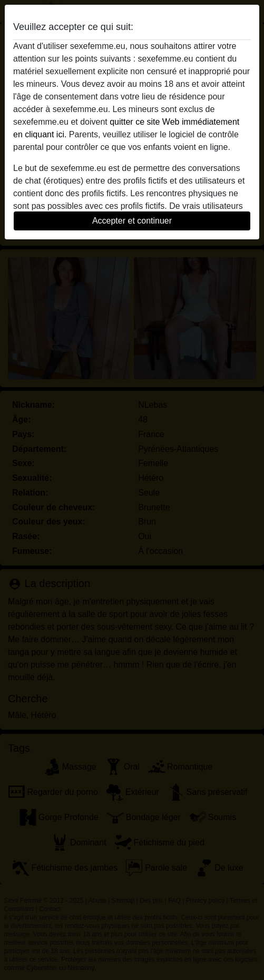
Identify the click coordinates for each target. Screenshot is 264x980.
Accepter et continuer (132, 221)
